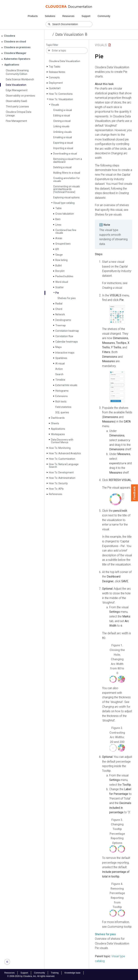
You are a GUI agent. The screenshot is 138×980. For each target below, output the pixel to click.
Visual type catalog (64, 203)
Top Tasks (55, 67)
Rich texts (61, 402)
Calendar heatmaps (67, 342)
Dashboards (58, 418)
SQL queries (62, 412)
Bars (58, 219)
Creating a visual (63, 110)
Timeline (60, 380)
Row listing (61, 260)
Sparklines (61, 358)
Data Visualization (69, 34)
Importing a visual (63, 148)
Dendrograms (63, 320)
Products (33, 16)
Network (60, 314)
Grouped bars (63, 244)
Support (86, 16)
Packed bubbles (64, 276)
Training (55, 973)
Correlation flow (64, 336)
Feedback (134, 493)
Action (59, 369)
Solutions (50, 16)
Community (104, 16)
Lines (58, 225)
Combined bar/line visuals (66, 231)
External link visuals (66, 385)
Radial (59, 304)
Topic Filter (52, 45)
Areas (59, 238)
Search (59, 374)
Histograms (62, 391)
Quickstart (55, 88)
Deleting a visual (62, 167)
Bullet (59, 265)
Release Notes (57, 72)
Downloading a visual (65, 154)
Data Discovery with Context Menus (62, 441)
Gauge (59, 255)
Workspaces (58, 434)
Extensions (62, 396)
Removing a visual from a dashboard (68, 160)
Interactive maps (65, 353)
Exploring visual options (66, 197)
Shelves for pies (67, 298)
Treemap (61, 325)
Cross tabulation (65, 214)
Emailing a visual (63, 137)
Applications (58, 429)
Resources (68, 16)
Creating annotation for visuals (66, 179)
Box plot (60, 271)
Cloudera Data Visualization (65, 61)
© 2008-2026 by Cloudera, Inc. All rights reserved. (31, 976)
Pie (57, 293)
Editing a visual (62, 116)
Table (58, 208)
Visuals (55, 105)
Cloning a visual (62, 121)
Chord (59, 309)
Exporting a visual (63, 143)
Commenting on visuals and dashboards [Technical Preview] (66, 189)
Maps (58, 347)
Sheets (55, 423)
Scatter (60, 287)
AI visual (60, 363)
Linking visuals (61, 126)
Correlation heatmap (67, 331)
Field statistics (63, 407)
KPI (57, 249)
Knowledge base (73, 973)
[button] (117, 314)
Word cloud (62, 282)
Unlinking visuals (62, 132)
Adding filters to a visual (67, 173)
